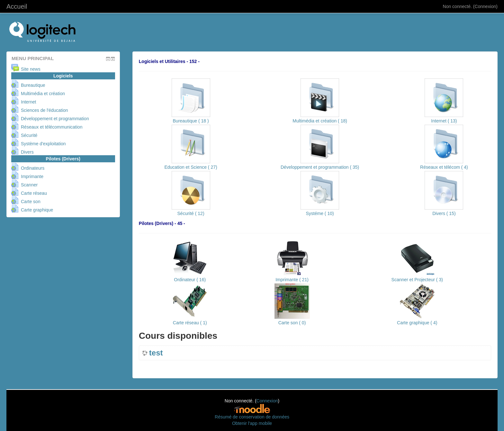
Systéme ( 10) (320, 213)
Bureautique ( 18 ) (191, 121)
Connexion (485, 6)
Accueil (17, 6)
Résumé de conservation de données (252, 417)
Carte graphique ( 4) (417, 323)
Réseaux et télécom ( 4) (444, 167)
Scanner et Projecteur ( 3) (417, 280)
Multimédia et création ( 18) (320, 121)
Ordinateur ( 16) (190, 280)
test (156, 353)
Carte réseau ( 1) (190, 323)
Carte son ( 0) (292, 323)
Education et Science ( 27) (191, 167)
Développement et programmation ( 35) (320, 167)
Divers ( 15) (444, 213)
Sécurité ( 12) (191, 213)
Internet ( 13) (444, 121)
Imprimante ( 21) (292, 280)
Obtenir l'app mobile (252, 423)
